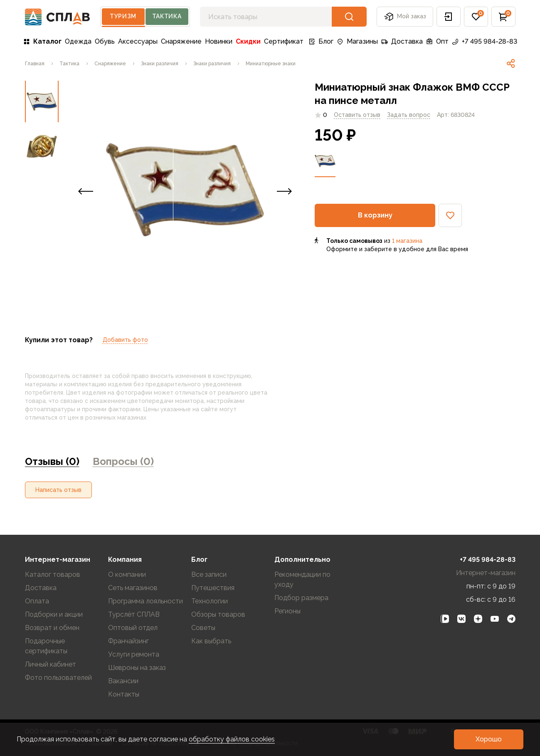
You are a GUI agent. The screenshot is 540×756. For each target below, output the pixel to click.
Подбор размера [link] (301, 598)
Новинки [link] (219, 41)
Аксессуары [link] (138, 41)
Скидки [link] (248, 41)
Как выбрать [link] (211, 641)
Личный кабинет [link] (51, 664)
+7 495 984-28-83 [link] (485, 41)
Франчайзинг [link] (128, 641)
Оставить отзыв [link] (357, 115)
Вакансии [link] (123, 681)
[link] (35, 64)
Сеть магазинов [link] (133, 588)
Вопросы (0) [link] (123, 461)
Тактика (167, 16)
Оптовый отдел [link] (133, 628)
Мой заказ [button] (405, 17)
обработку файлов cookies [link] (232, 739)
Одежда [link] (78, 41)
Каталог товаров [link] (53, 574)
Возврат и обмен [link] (52, 628)
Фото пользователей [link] (58, 678)
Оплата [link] (37, 601)
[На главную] (58, 17)
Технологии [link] (210, 601)
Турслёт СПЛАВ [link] (134, 614)
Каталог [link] (42, 41)
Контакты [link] (124, 694)
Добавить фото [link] (125, 340)
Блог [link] (321, 41)
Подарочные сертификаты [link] (46, 646)
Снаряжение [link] (181, 41)
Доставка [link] (402, 41)
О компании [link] (127, 574)
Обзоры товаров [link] (218, 614)
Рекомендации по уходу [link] (302, 579)
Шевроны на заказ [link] (137, 668)
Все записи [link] (209, 574)
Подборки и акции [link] (54, 614)
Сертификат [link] (284, 41)
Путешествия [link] (213, 588)
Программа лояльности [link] (145, 601)
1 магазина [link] (407, 241)
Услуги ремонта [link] (134, 654)
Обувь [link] (105, 41)
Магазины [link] (357, 41)
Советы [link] (203, 628)
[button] (449, 17)
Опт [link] (437, 41)
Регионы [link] (287, 611)
